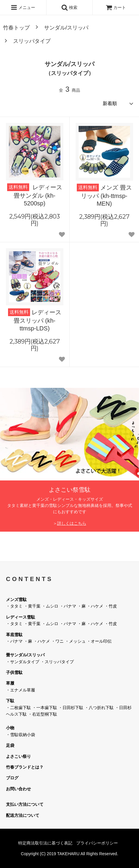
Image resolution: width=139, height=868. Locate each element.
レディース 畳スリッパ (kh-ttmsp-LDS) (35, 320)
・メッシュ (75, 641)
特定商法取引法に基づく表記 (45, 843)
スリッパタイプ (32, 41)
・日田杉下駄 (71, 708)
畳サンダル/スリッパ (25, 655)
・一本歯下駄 (45, 708)
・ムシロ (50, 606)
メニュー (23, 7)
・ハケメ (95, 606)
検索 (69, 7)
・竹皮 (111, 606)
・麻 (82, 606)
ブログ (12, 778)
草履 (10, 683)
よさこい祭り (18, 756)
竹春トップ (16, 28)
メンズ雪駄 (16, 600)
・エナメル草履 (21, 690)
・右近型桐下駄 (43, 714)
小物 (10, 728)
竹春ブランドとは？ (25, 767)
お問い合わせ (18, 789)
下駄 (10, 701)
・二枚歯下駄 (18, 708)
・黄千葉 (32, 606)
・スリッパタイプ (57, 662)
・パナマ (68, 606)
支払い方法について (25, 804)
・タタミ (14, 606)
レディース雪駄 (21, 617)
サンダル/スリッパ (66, 28)
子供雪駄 (14, 672)
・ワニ (57, 641)
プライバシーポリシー (97, 843)
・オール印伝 (99, 641)
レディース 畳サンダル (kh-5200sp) (35, 195)
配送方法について (23, 815)
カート (116, 7)
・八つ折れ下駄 (99, 708)
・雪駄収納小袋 (21, 735)
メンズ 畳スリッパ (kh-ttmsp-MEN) (104, 195)
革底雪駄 (14, 635)
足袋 (10, 745)
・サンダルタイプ (23, 662)
